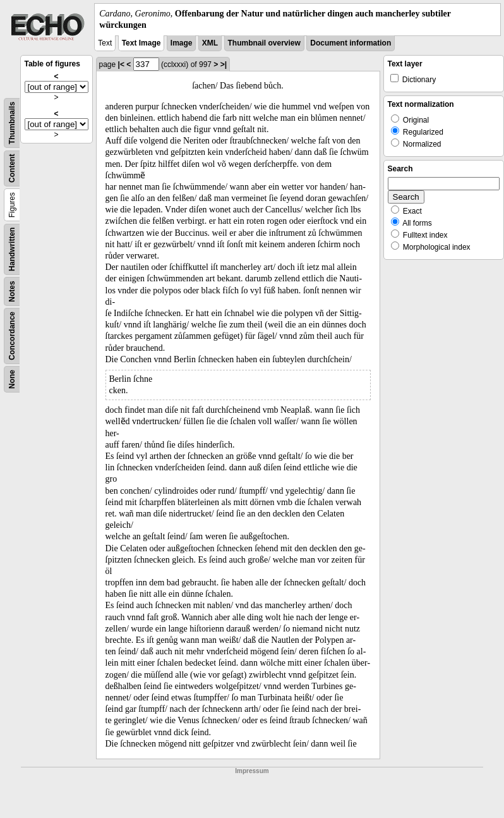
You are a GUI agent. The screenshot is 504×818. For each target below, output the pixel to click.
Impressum (252, 771)
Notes (12, 292)
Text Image (141, 43)
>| (224, 64)
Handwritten (12, 249)
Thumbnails (12, 123)
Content (12, 168)
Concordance (12, 336)
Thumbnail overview (264, 43)
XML (210, 43)
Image (182, 43)
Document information (351, 43)
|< (121, 64)
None (12, 379)
